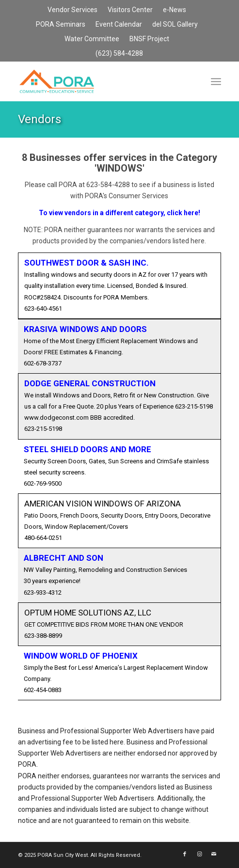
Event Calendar (119, 24)
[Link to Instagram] (199, 854)
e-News (175, 10)
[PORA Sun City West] (99, 81)
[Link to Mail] (214, 854)
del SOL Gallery (175, 24)
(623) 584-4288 (119, 53)
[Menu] (216, 81)
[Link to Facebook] (185, 854)
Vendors (40, 119)
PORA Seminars (61, 24)
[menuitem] (73, 10)
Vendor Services (72, 10)
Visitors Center (130, 10)
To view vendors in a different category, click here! (119, 213)
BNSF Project (149, 39)
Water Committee (92, 39)
